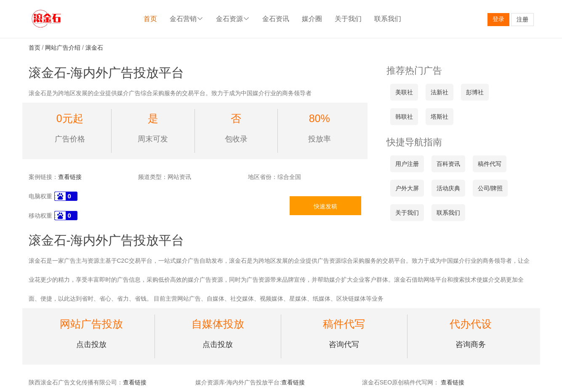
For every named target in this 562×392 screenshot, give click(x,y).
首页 (150, 19)
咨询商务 (471, 344)
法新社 (439, 92)
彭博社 (475, 92)
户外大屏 (407, 188)
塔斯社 (439, 117)
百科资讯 (448, 164)
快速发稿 (325, 206)
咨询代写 (344, 344)
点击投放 (91, 344)
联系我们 (388, 19)
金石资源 (233, 19)
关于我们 (348, 19)
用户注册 (407, 164)
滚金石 (94, 48)
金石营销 (186, 19)
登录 (498, 19)
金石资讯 (276, 19)
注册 (522, 19)
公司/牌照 (490, 188)
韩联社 (404, 117)
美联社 (404, 92)
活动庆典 (448, 188)
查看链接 (70, 177)
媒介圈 (312, 19)
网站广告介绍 (63, 48)
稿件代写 (490, 164)
